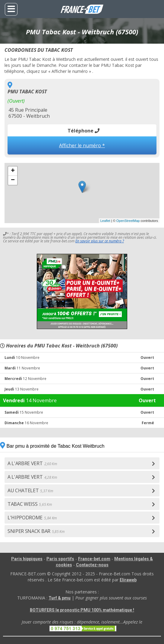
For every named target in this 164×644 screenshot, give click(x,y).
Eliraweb (128, 580)
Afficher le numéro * (82, 145)
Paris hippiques (27, 559)
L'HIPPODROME (32, 518)
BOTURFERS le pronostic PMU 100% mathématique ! (82, 610)
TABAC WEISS (30, 504)
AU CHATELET (30, 490)
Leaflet (105, 221)
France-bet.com (94, 559)
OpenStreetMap (128, 221)
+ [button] (13, 171)
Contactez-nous (92, 565)
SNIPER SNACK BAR (36, 531)
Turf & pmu (60, 598)
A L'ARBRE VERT (32, 463)
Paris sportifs (60, 559)
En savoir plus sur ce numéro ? (100, 241)
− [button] (13, 180)
